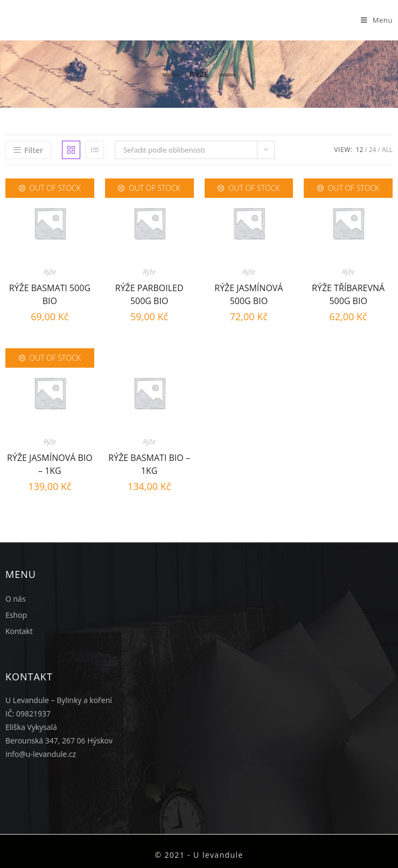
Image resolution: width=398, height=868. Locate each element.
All (387, 150)
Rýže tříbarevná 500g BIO (348, 293)
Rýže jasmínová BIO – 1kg (50, 463)
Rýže (50, 272)
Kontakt (19, 631)
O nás (16, 599)
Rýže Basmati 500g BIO (50, 293)
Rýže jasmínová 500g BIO (249, 293)
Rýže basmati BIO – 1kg (149, 463)
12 (360, 150)
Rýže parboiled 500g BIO (149, 293)
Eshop (16, 615)
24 (373, 150)
